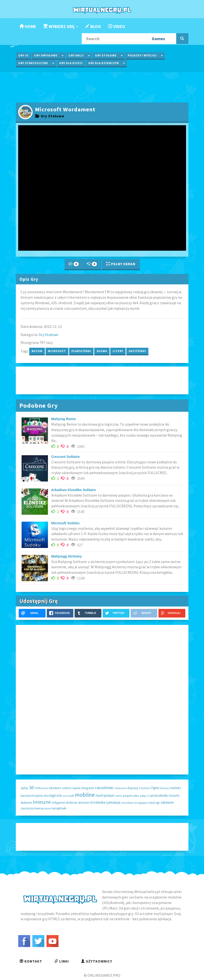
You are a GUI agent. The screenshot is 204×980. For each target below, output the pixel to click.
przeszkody (159, 795)
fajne (155, 788)
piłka (136, 796)
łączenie (46, 808)
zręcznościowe (30, 808)
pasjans (128, 796)
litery (118, 351)
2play (24, 788)
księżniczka (41, 796)
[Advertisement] (102, 87)
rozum (37, 351)
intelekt (175, 788)
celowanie (120, 788)
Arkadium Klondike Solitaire (74, 490)
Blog (93, 26)
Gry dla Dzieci (71, 63)
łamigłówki (59, 808)
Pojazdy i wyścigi (142, 55)
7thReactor (41, 788)
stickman (72, 803)
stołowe (84, 803)
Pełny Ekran (121, 264)
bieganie (88, 788)
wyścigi (154, 802)
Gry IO (23, 55)
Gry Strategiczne (33, 63)
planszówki (81, 351)
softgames (58, 803)
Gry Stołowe (106, 55)
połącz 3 (145, 796)
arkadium (55, 788)
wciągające (141, 803)
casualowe (104, 788)
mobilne (85, 795)
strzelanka (97, 802)
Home (28, 26)
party (119, 796)
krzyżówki (137, 351)
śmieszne (42, 802)
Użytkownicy (97, 961)
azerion (67, 788)
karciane (26, 796)
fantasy (164, 788)
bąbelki (77, 788)
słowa (102, 351)
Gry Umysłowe (46, 55)
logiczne (56, 795)
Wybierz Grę (61, 26)
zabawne (167, 802)
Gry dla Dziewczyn (104, 63)
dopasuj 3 (134, 788)
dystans (146, 788)
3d (31, 787)
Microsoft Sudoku (65, 523)
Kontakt (31, 961)
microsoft (57, 351)
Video (117, 26)
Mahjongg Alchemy (67, 556)
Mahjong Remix (64, 419)
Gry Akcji (76, 55)
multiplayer (105, 795)
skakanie (26, 803)
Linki (62, 961)
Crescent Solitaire (66, 457)
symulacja (113, 802)
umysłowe (127, 803)
